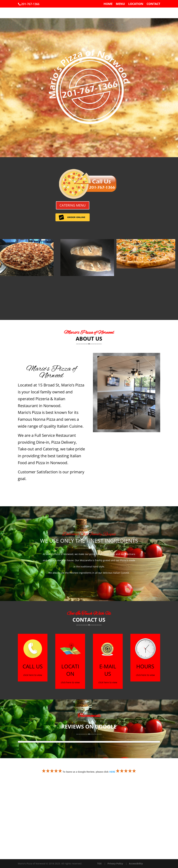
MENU (120, 4)
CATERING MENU (73, 205)
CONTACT (153, 4)
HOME (108, 4)
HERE (112, 772)
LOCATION (136, 4)
